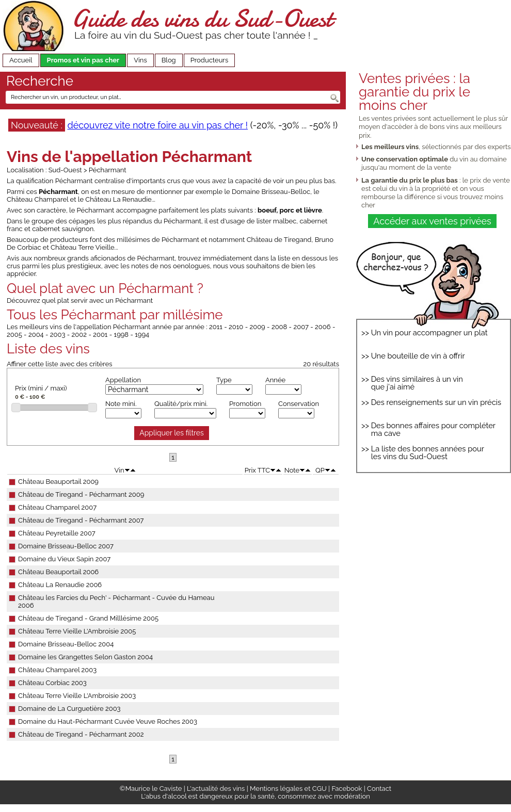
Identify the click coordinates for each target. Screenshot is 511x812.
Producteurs (210, 60)
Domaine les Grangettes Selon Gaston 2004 (85, 657)
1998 (122, 335)
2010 (236, 327)
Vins (140, 60)
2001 (100, 335)
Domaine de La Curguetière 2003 (69, 709)
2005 (14, 335)
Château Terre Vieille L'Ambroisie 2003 (77, 696)
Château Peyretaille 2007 (57, 533)
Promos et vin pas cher (83, 60)
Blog (169, 60)
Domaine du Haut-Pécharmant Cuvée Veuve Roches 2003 (108, 721)
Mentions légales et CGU (288, 789)
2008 (279, 327)
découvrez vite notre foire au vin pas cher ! (157, 125)
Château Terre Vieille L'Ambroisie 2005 (77, 631)
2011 (216, 327)
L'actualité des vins (216, 789)
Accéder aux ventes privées (432, 221)
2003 (58, 335)
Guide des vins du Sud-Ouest (202, 18)
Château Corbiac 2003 (52, 683)
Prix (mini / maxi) (41, 388)
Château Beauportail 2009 (58, 482)
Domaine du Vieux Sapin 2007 (64, 559)
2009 (257, 327)
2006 (323, 327)
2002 (79, 335)
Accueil (21, 60)
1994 (142, 335)
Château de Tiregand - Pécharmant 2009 (81, 494)
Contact (379, 789)
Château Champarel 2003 (57, 670)
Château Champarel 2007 (57, 507)
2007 (301, 327)
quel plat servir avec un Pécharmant (97, 301)
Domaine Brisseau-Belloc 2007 (66, 546)
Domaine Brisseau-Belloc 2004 (66, 644)
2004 (36, 335)
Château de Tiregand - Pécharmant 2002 (81, 734)
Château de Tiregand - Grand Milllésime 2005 (88, 618)
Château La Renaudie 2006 (60, 585)
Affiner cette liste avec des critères (60, 364)
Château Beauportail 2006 (58, 572)
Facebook (347, 789)
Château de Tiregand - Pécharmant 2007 (81, 520)
